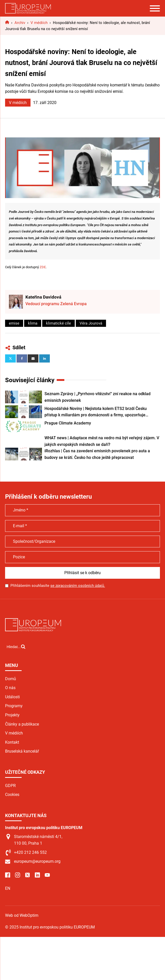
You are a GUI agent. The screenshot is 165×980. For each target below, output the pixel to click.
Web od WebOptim (22, 915)
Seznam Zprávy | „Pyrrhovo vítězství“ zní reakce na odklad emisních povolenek (97, 397)
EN (8, 888)
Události (12, 697)
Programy (14, 706)
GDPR (10, 786)
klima (33, 323)
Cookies (12, 795)
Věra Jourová (91, 323)
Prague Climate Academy (68, 423)
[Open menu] (155, 8)
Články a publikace (22, 724)
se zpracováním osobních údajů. (78, 586)
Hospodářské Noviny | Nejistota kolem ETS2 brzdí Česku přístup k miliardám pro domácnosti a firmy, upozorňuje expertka (96, 412)
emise (14, 323)
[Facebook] (22, 358)
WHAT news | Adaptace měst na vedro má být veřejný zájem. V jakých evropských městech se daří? (102, 441)
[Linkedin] (44, 358)
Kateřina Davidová (43, 297)
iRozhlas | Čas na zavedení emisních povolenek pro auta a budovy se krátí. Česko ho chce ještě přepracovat (97, 454)
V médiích (18, 103)
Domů (11, 679)
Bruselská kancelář (22, 751)
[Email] (33, 358)
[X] (10, 358)
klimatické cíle (58, 323)
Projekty (12, 715)
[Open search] (16, 647)
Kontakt (12, 742)
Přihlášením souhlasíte (58, 586)
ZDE (43, 267)
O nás (10, 688)
